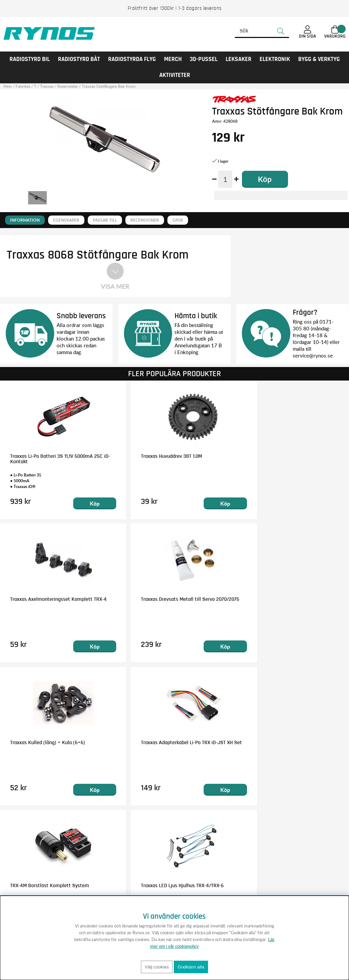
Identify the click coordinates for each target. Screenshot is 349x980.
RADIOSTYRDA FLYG (132, 59)
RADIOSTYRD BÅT (79, 59)
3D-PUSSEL (204, 59)
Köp (84, 503)
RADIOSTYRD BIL (30, 59)
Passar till (105, 220)
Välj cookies (157, 967)
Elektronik (275, 59)
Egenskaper (66, 220)
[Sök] (262, 31)
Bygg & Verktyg (319, 59)
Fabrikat (23, 86)
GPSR (178, 220)
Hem (8, 86)
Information (25, 220)
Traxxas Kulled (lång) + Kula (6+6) (165, 599)
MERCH (173, 59)
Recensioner (145, 220)
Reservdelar (68, 86)
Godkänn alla (191, 967)
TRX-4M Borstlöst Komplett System (50, 742)
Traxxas (47, 86)
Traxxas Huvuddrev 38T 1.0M (158, 456)
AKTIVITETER (175, 75)
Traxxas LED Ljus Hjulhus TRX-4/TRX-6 (169, 742)
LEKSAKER (239, 59)
